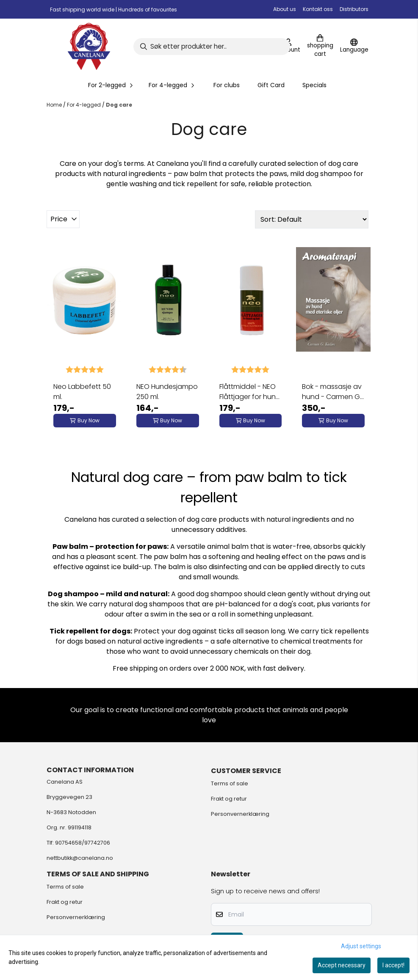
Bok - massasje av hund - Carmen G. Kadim (332, 392)
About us (285, 9)
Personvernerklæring (240, 814)
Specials (314, 85)
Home (55, 105)
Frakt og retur (229, 799)
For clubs (227, 85)
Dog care (119, 105)
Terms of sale (230, 783)
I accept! (393, 965)
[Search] (212, 47)
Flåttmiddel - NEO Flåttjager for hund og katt (250, 392)
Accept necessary (342, 965)
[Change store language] (354, 47)
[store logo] (89, 46)
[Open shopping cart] (320, 47)
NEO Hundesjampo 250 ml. (167, 392)
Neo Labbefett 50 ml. (82, 392)
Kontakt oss (318, 9)
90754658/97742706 (83, 843)
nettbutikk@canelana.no (80, 858)
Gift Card (271, 85)
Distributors (354, 9)
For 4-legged (84, 105)
